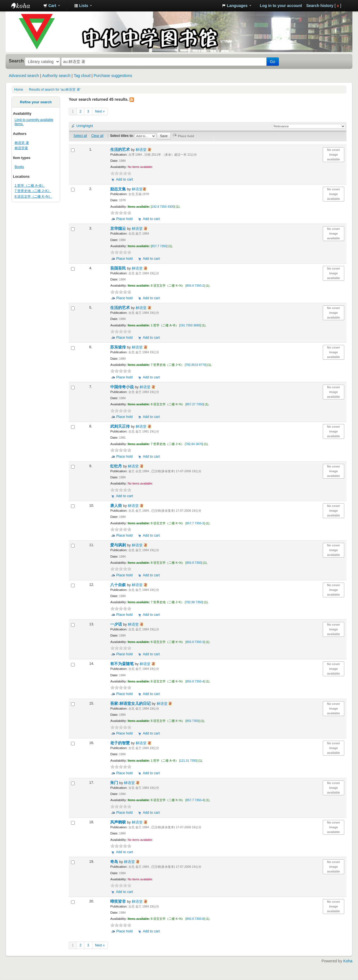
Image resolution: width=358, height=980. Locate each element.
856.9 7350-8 (195, 919)
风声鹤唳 (119, 822)
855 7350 (193, 721)
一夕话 (117, 624)
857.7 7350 (159, 246)
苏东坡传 (119, 347)
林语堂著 (21, 148)
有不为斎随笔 (123, 664)
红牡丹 (117, 466)
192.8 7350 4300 (163, 207)
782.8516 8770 (196, 365)
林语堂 (143, 150)
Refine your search (36, 102)
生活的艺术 (121, 150)
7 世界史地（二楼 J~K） (33, 191)
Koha (348, 961)
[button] (52, 6)
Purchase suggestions (113, 76)
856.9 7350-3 (195, 642)
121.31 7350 (189, 761)
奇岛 (115, 862)
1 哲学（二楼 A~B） (30, 186)
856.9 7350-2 (195, 286)
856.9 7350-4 (195, 681)
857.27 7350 (195, 404)
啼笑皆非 (119, 901)
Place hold (124, 219)
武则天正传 (121, 426)
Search (16, 61)
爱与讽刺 (119, 545)
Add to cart (124, 179)
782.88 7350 (194, 602)
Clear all (97, 136)
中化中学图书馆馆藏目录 (25, 6)
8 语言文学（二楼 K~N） (33, 197)
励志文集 (119, 189)
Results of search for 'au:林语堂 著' (55, 90)
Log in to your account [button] (281, 6)
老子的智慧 (121, 743)
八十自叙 (119, 585)
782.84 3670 (194, 444)
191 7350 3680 (190, 325)
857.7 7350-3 (195, 523)
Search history (320, 6)
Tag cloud (82, 76)
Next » (100, 111)
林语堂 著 (22, 143)
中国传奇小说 (123, 387)
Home (19, 90)
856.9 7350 (194, 563)
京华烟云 (119, 229)
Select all (80, 136)
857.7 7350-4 (195, 800)
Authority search (56, 76)
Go (273, 62)
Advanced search (24, 76)
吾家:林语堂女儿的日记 (131, 704)
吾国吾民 (119, 268)
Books (19, 167)
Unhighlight (85, 126)
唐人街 (117, 506)
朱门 (115, 783)
